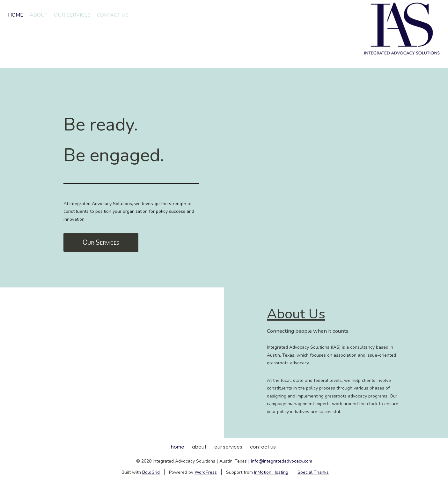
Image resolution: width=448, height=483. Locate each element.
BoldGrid (151, 472)
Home (16, 15)
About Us (296, 314)
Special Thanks (313, 472)
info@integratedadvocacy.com (282, 461)
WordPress (206, 472)
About (39, 15)
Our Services (72, 15)
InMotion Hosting (271, 472)
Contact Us (113, 15)
